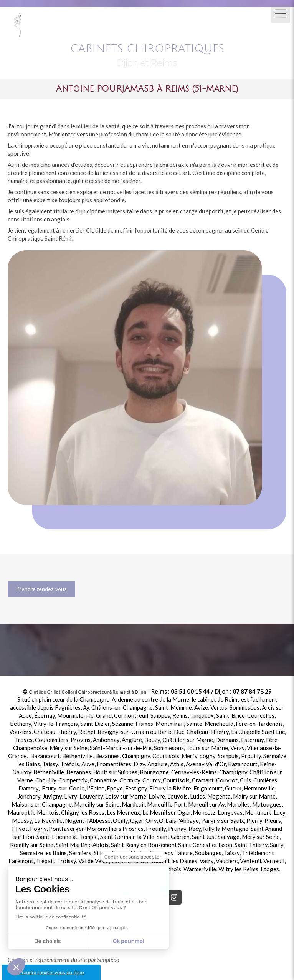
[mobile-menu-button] (281, 13)
